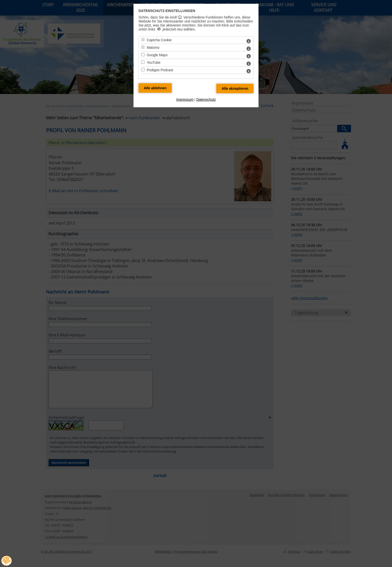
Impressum (185, 99)
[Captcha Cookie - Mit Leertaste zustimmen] (143, 40)
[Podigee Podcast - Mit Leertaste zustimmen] (143, 70)
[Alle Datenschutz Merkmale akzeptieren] (235, 88)
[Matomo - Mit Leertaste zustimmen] (143, 47)
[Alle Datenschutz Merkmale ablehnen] (155, 88)
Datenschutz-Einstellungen (167, 11)
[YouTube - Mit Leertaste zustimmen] (143, 62)
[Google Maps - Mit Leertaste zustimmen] (143, 55)
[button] (6, 561)
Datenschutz (206, 99)
